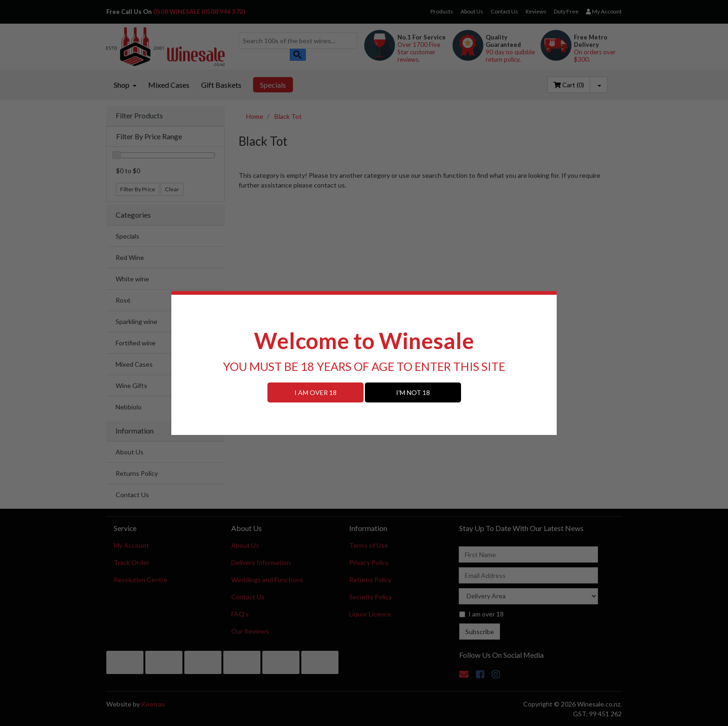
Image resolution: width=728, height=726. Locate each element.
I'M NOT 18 (413, 392)
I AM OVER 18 (315, 392)
